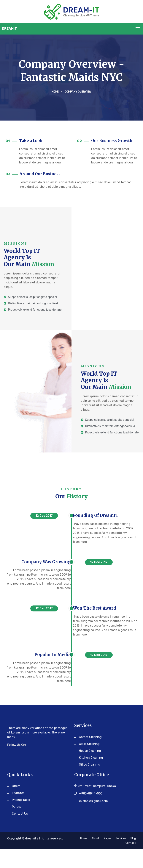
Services (121, 858)
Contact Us (20, 833)
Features (18, 812)
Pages (107, 858)
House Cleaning (90, 770)
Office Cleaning (90, 784)
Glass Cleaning (89, 763)
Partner (17, 826)
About (96, 858)
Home (55, 92)
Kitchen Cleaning (91, 777)
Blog (133, 858)
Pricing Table (21, 819)
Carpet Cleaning (90, 756)
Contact (131, 862)
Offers (16, 805)
